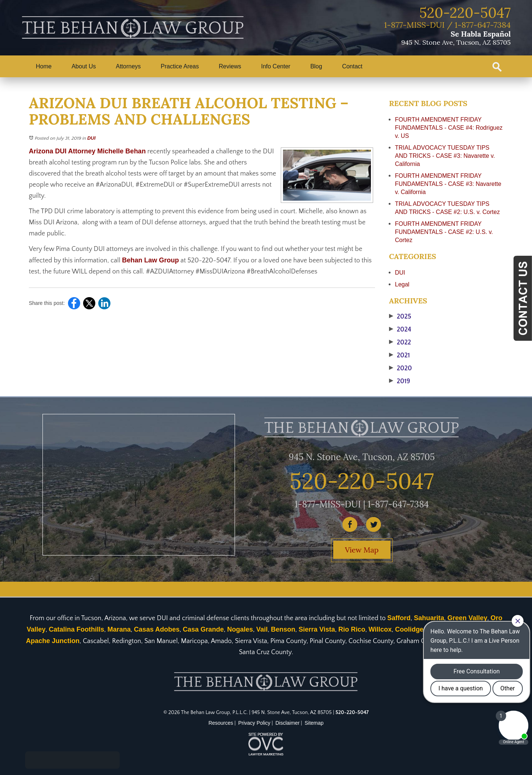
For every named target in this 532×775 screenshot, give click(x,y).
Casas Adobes (157, 629)
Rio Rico (352, 629)
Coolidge (409, 629)
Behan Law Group (150, 260)
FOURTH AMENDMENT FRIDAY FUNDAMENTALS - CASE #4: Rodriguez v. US (449, 128)
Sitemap (314, 723)
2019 (400, 381)
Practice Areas (180, 66)
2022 (400, 343)
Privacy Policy (254, 723)
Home (44, 66)
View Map (362, 550)
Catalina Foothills (76, 629)
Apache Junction (53, 641)
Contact (352, 66)
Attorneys (129, 66)
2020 (400, 368)
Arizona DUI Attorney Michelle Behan (87, 151)
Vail (262, 629)
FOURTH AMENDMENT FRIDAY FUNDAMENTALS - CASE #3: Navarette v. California (448, 184)
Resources (221, 723)
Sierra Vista (317, 629)
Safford (399, 618)
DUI (91, 138)
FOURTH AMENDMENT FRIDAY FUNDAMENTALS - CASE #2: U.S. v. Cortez (444, 232)
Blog (316, 66)
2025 (400, 317)
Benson (283, 629)
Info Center (276, 66)
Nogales (240, 629)
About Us (84, 66)
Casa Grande (203, 629)
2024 (400, 330)
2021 (400, 356)
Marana (119, 629)
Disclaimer (288, 723)
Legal (402, 284)
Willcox (380, 629)
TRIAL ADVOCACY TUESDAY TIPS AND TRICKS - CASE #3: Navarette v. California (445, 156)
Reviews (230, 66)
